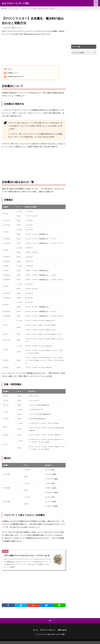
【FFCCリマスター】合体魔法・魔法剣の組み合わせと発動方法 (38, 8)
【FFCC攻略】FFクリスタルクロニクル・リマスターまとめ (27, 557)
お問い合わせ (63, 633)
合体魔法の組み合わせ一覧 (14, 77)
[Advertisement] (34, 51)
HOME (5, 8)
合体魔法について (11, 73)
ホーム (35, 633)
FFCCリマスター (14, 8)
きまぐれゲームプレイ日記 (15, 3)
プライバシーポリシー (48, 633)
